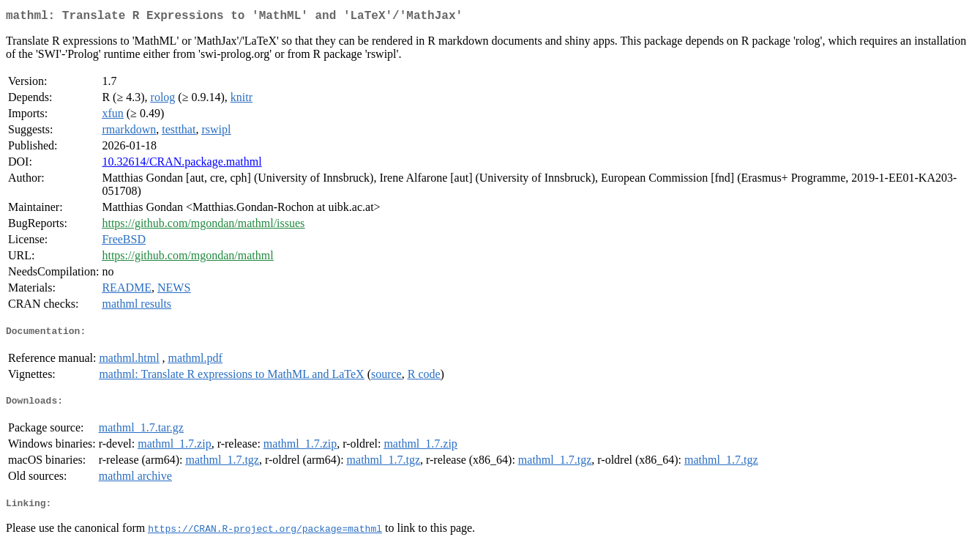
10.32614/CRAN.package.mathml (182, 164)
